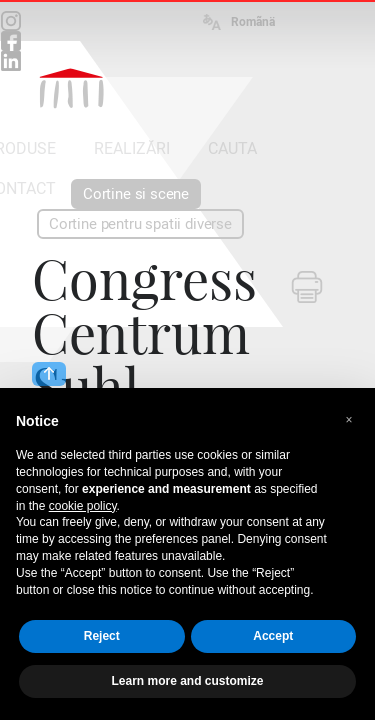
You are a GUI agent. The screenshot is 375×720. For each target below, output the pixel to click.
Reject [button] (102, 636)
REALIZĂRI (132, 148)
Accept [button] (273, 636)
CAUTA (232, 148)
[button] (349, 420)
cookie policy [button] (83, 506)
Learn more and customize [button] (187, 681)
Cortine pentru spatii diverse (140, 224)
